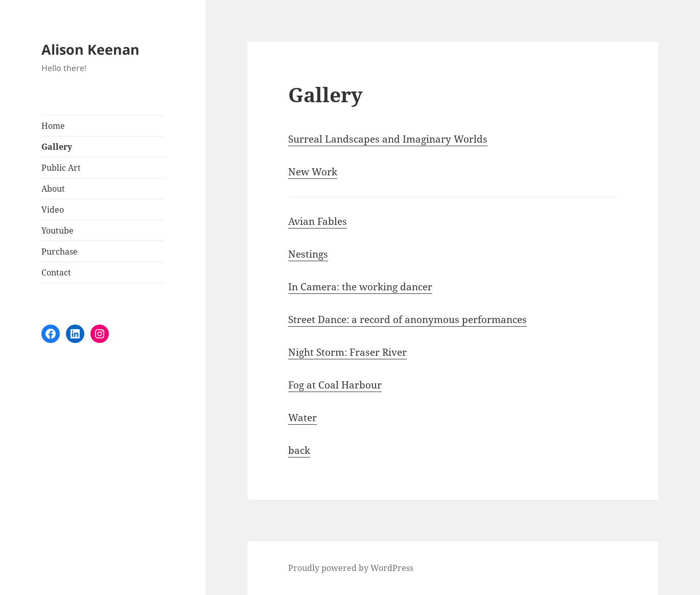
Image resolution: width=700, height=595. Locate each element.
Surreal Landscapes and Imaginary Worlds (388, 139)
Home (53, 126)
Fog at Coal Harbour (335, 385)
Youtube (57, 231)
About (53, 189)
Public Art (61, 168)
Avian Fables (318, 221)
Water (302, 418)
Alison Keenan (90, 49)
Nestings (308, 254)
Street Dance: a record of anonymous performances (407, 319)
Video (53, 210)
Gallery (57, 147)
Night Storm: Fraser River (347, 352)
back (299, 450)
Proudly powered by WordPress (351, 568)
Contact (56, 272)
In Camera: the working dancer (360, 287)
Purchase (60, 251)
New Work (313, 172)
